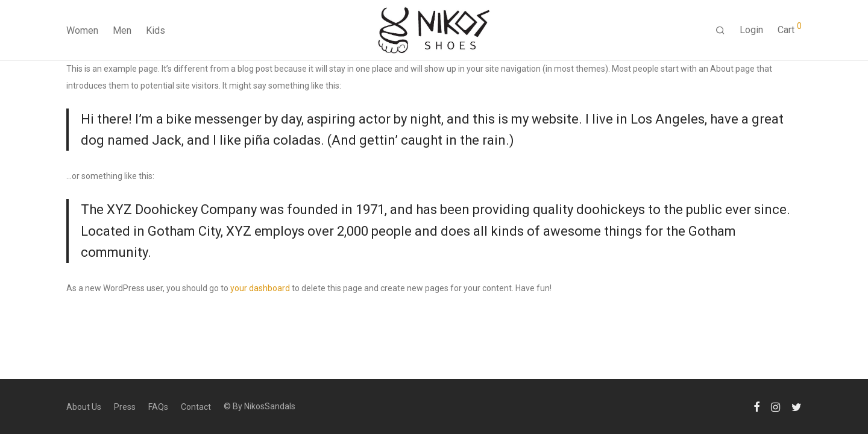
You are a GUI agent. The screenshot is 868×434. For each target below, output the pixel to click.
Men (122, 30)
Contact (196, 407)
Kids (156, 30)
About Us (84, 407)
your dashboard (260, 288)
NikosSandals (270, 406)
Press (125, 407)
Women (82, 30)
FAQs (158, 407)
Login (751, 30)
